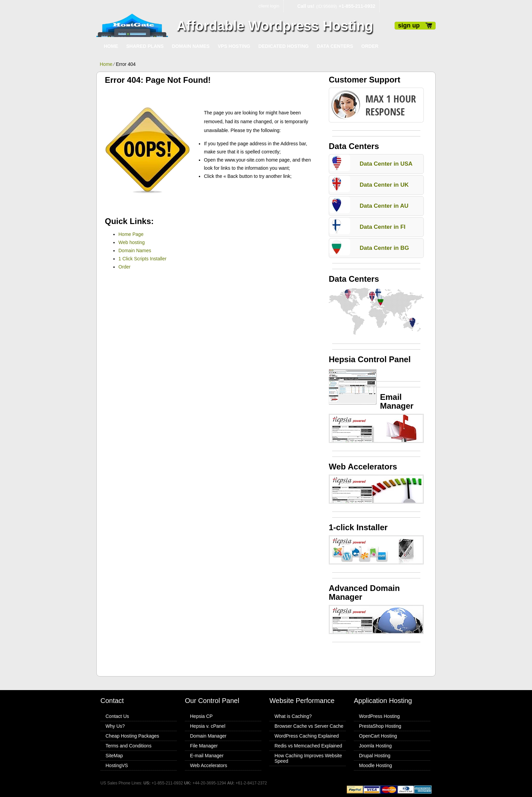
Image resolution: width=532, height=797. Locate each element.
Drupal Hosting (375, 756)
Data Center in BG (384, 248)
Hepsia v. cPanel (208, 726)
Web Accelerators (208, 765)
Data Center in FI (383, 227)
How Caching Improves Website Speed (308, 758)
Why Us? (115, 726)
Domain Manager (208, 736)
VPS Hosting (234, 46)
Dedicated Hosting (283, 46)
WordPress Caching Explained (307, 736)
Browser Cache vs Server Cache (309, 726)
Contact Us (117, 716)
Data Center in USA (386, 164)
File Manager (204, 746)
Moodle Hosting (375, 765)
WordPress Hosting (379, 716)
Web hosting (132, 242)
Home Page (131, 234)
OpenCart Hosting (378, 736)
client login (269, 6)
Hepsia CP (201, 716)
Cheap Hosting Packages (132, 736)
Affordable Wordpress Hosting (275, 26)
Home (111, 46)
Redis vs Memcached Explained (308, 746)
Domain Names (191, 46)
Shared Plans (145, 46)
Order (370, 46)
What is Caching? (293, 716)
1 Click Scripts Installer (142, 259)
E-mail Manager (207, 756)
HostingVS (117, 765)
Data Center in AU (384, 206)
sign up (409, 25)
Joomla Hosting (375, 746)
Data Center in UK (384, 185)
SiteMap (114, 756)
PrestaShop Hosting (380, 726)
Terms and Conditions (128, 746)
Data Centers (335, 46)
